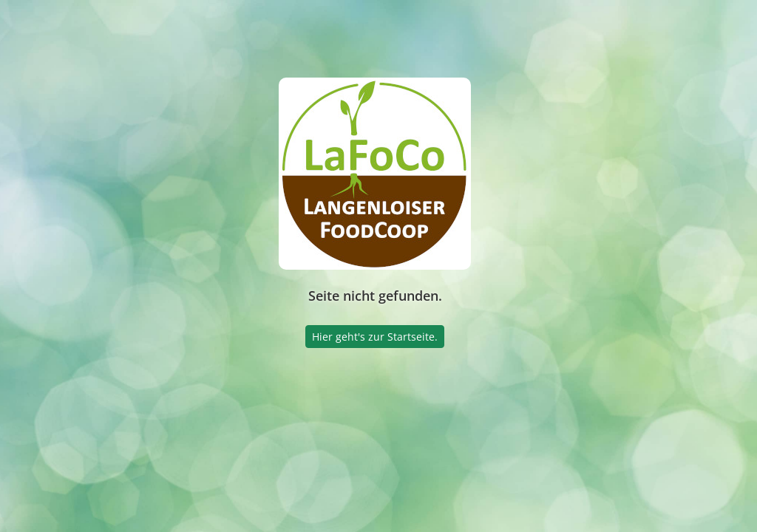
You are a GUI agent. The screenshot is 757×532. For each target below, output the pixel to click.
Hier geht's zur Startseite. (375, 337)
